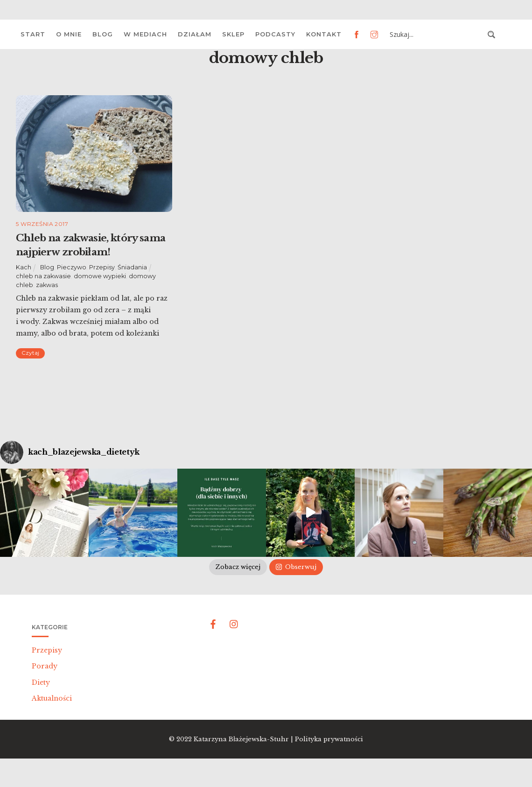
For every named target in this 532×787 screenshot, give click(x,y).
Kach (24, 267)
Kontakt (324, 34)
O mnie (69, 34)
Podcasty (275, 34)
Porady (45, 666)
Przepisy (102, 267)
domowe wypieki (100, 276)
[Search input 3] (436, 35)
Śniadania (132, 267)
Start (33, 34)
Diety (41, 682)
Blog (103, 34)
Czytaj (30, 353)
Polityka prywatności (329, 739)
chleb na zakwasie (43, 276)
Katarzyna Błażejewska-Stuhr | (244, 739)
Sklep (233, 34)
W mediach (145, 34)
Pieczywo (72, 267)
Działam (195, 34)
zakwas (47, 285)
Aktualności (52, 698)
